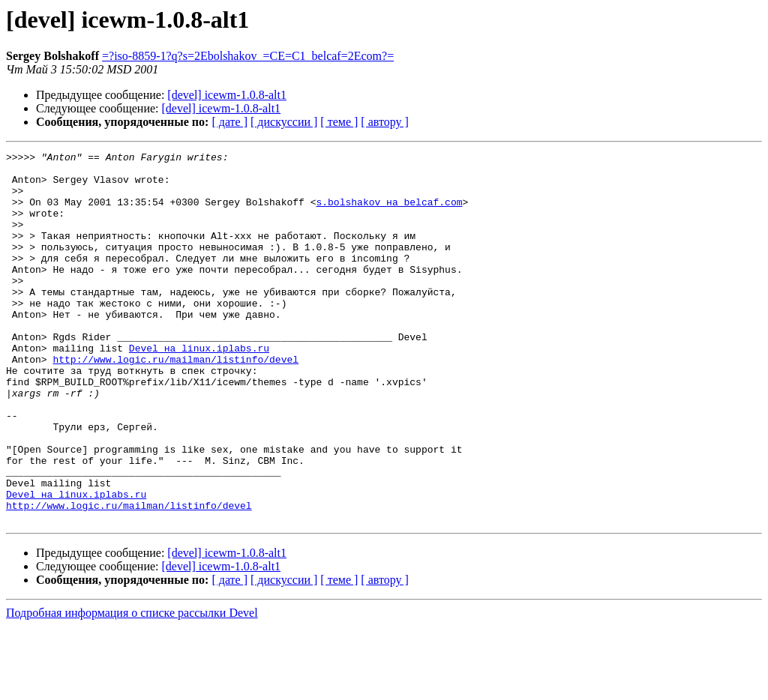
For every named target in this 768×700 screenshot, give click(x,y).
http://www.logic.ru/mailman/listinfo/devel (175, 402)
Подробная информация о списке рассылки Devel (132, 687)
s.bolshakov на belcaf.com (389, 213)
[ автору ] (384, 122)
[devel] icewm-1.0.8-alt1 (227, 95)
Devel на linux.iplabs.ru (199, 388)
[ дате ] (229, 122)
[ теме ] (339, 122)
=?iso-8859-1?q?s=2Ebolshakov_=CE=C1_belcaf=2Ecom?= (248, 56)
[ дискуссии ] (284, 122)
